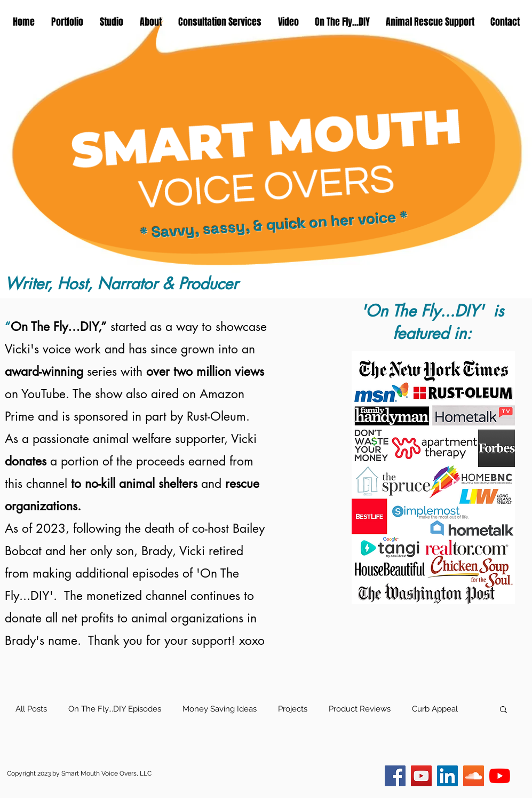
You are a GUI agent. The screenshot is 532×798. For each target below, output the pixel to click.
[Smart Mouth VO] (500, 776)
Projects (293, 709)
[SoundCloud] (474, 776)
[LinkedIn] (447, 776)
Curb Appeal (435, 709)
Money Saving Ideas (220, 709)
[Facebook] (395, 776)
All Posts (31, 709)
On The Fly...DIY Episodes (115, 709)
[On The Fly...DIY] (421, 776)
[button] (503, 710)
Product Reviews (360, 709)
